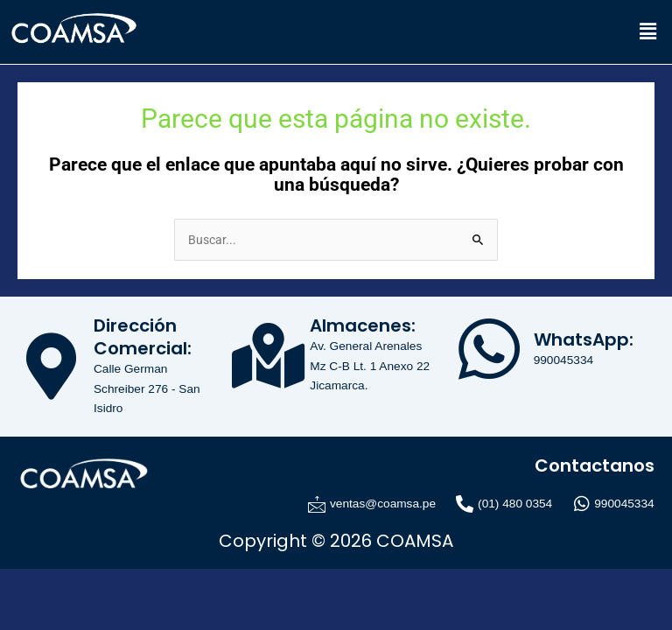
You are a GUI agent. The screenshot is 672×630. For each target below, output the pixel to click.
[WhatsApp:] (489, 349)
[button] (648, 31)
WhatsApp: (584, 339)
